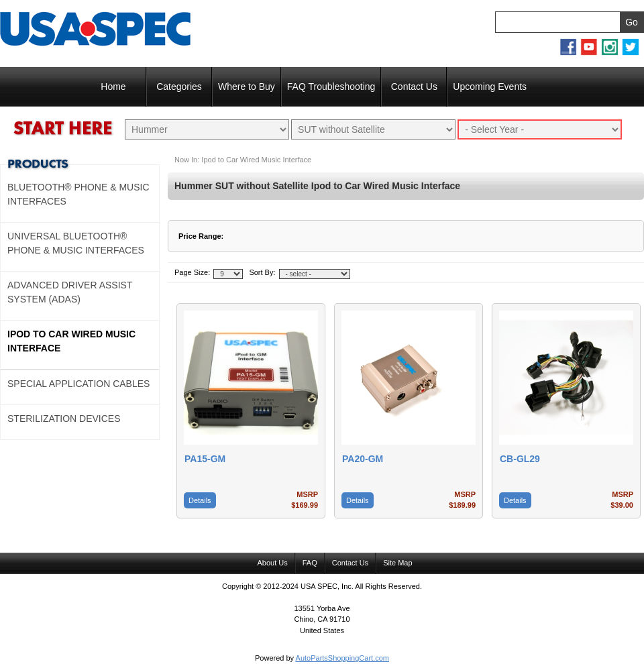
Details (200, 500)
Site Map (397, 563)
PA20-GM (363, 459)
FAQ (310, 563)
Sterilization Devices (64, 419)
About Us (272, 563)
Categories (179, 87)
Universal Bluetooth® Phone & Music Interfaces (76, 243)
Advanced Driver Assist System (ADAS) (70, 292)
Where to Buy (247, 87)
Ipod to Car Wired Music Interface (71, 341)
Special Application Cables (78, 384)
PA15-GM (205, 459)
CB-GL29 (520, 459)
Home (113, 87)
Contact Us (414, 87)
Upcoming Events (490, 87)
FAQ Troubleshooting (331, 87)
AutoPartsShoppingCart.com (342, 658)
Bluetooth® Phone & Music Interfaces (78, 194)
